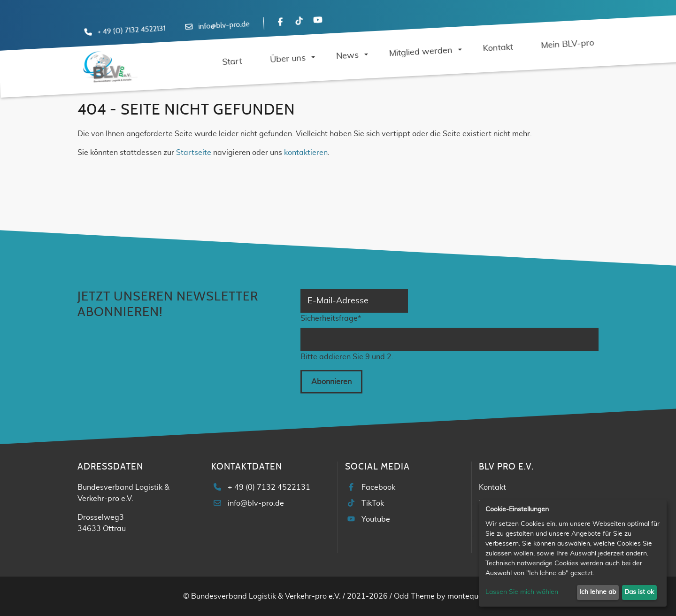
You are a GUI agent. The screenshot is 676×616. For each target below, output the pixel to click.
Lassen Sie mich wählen (522, 592)
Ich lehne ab (598, 592)
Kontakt (492, 487)
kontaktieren (306, 153)
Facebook (378, 487)
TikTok (373, 503)
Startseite (194, 153)
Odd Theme (414, 596)
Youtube (376, 519)
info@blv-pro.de (224, 25)
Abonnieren (331, 382)
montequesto (470, 596)
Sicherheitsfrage (331, 317)
